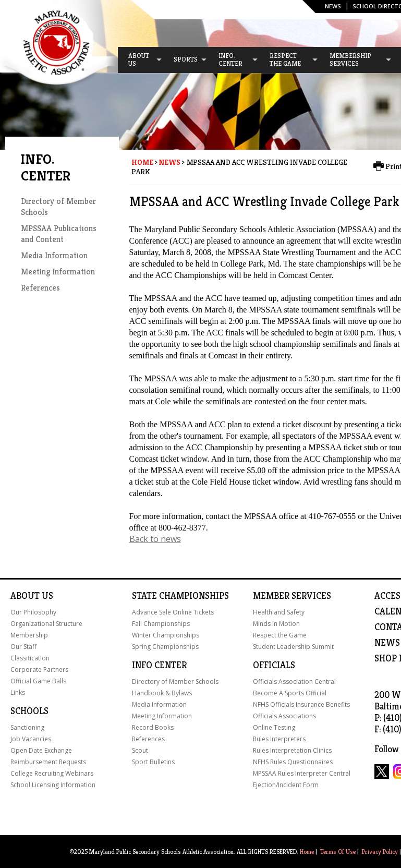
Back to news (155, 539)
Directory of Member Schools (175, 682)
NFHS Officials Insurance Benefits (301, 704)
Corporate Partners (39, 670)
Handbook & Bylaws (162, 693)
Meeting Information (58, 272)
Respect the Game (280, 635)
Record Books (153, 727)
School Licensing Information (53, 785)
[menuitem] (140, 60)
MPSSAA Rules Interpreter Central (302, 773)
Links (18, 692)
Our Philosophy (33, 612)
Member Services (292, 596)
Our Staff (23, 647)
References (40, 288)
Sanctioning (27, 727)
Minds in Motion (276, 624)
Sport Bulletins (153, 762)
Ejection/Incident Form (286, 785)
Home (142, 162)
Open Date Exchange (41, 750)
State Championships (180, 596)
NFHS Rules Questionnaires (293, 762)
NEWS (387, 643)
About (25, 596)
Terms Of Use (338, 852)
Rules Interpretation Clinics (292, 750)
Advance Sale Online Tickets (173, 612)
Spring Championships (165, 647)
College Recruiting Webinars (52, 773)
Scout (140, 750)
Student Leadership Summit (293, 647)
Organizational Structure (46, 624)
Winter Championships (166, 635)
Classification (30, 658)
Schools (29, 711)
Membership (29, 635)
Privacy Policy (380, 852)
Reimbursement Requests (48, 762)
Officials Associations (284, 716)
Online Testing (274, 727)
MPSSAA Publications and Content (59, 234)
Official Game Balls (38, 681)
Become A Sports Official (290, 693)
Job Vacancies (31, 739)
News (333, 6)
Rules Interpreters (279, 739)
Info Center (159, 665)
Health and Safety (279, 612)
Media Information (54, 255)
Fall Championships (161, 624)
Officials (274, 665)
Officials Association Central (294, 682)
